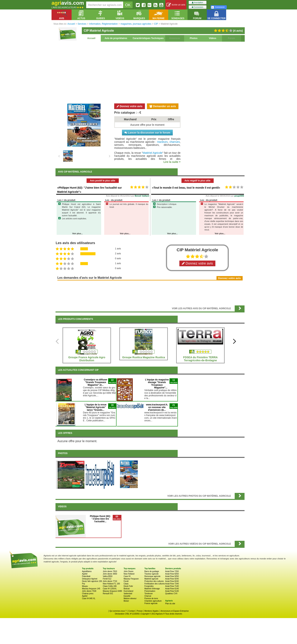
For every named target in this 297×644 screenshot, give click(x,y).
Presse (140, 611)
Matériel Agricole (152, 153)
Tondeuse (148, 594)
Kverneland (129, 591)
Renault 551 (108, 594)
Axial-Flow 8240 (172, 581)
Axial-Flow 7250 (172, 571)
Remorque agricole (152, 576)
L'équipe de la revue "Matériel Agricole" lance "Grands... (96, 407)
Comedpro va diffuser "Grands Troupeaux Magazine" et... (95, 382)
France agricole (151, 603)
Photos (194, 38)
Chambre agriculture (153, 601)
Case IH (127, 576)
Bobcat (127, 589)
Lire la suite (172, 162)
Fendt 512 (107, 579)
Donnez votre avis (130, 106)
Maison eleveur (130, 598)
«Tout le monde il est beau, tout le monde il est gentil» (186, 188)
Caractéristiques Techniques (148, 38)
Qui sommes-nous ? (118, 611)
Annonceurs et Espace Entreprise (175, 611)
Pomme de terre (151, 598)
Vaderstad (128, 594)
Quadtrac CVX (171, 594)
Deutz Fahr (128, 586)
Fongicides (149, 586)
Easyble (127, 596)
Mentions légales (152, 611)
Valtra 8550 (108, 576)
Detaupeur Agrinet (90, 579)
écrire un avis (176, 5)
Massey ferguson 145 (91, 589)
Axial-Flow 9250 (172, 576)
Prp (84, 584)
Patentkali (86, 576)
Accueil (91, 38)
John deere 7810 (110, 571)
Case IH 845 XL (89, 598)
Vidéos (212, 38)
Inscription (197, 3)
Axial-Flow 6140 (172, 589)
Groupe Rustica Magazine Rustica (144, 357)
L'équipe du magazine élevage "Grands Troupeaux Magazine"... (157, 384)
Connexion (198, 7)
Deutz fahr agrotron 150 (92, 581)
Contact (131, 611)
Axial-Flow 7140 (172, 586)
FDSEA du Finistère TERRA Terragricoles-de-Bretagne (200, 359)
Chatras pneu (88, 594)
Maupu (85, 586)
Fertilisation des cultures (155, 584)
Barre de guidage (152, 571)
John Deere (129, 571)
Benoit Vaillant (142, 196)
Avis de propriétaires (116, 38)
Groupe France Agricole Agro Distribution (87, 359)
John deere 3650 (110, 574)
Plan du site (170, 604)
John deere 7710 (110, 581)
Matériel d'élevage (152, 589)
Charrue (148, 596)
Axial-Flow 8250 (172, 574)
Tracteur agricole (151, 574)
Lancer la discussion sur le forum (147, 133)
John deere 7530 (89, 591)
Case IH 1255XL (110, 589)
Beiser (126, 601)
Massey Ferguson (131, 579)
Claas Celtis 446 (110, 586)
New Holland (129, 574)
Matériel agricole (151, 579)
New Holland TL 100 (111, 584)
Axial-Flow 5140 (172, 591)
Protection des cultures (154, 581)
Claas (126, 584)
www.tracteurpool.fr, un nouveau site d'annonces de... (157, 407)
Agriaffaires (87, 571)
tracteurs (163, 142)
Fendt (126, 581)
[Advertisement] (150, 72)
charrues (175, 142)
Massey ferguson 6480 (112, 591)
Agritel (85, 574)
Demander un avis (163, 106)
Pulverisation (150, 591)
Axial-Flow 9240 (172, 579)
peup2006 (239, 196)
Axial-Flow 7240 (172, 584)
